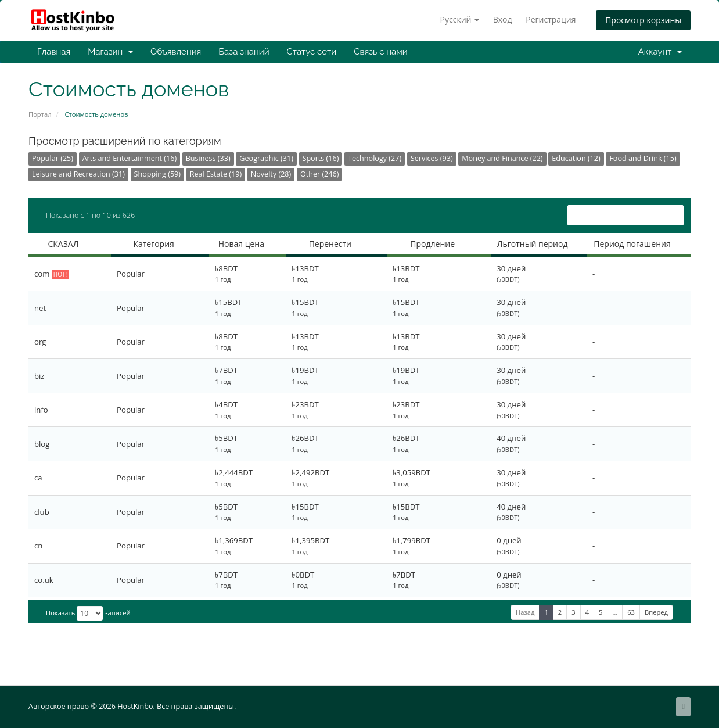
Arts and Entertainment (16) (130, 158)
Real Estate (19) (216, 174)
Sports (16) (321, 158)
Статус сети (312, 52)
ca (38, 478)
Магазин (110, 52)
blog (42, 444)
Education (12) (576, 158)
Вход (503, 19)
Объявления (176, 52)
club (42, 512)
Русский (460, 19)
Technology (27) (375, 158)
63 (631, 612)
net (40, 308)
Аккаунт (660, 52)
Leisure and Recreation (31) (78, 174)
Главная (54, 52)
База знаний (244, 52)
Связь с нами (381, 52)
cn (38, 546)
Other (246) (320, 174)
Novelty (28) (271, 174)
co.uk (44, 580)
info (41, 410)
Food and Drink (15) (643, 158)
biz (39, 376)
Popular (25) (53, 158)
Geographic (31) (266, 158)
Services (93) (432, 158)
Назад (525, 612)
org (40, 342)
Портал (40, 114)
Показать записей (88, 613)
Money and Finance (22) (502, 158)
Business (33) (208, 158)
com (51, 274)
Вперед (656, 612)
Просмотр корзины (643, 20)
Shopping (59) (157, 174)
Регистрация (551, 19)
